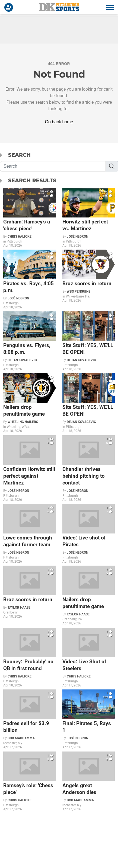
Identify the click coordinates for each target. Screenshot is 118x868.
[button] (109, 7)
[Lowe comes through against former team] (30, 534)
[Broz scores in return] (89, 276)
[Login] (10, 7)
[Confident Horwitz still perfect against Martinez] (30, 468)
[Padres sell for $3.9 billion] (30, 719)
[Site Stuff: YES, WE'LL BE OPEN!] (89, 341)
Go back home (59, 122)
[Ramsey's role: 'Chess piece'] (30, 781)
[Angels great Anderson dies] (89, 781)
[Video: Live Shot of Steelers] (89, 657)
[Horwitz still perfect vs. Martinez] (89, 218)
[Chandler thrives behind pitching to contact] (89, 468)
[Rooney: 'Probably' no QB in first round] (30, 657)
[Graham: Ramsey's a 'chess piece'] (30, 218)
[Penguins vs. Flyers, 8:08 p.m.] (30, 341)
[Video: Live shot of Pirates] (89, 534)
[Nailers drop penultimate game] (30, 403)
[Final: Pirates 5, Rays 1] (89, 719)
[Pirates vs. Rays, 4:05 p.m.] (30, 279)
